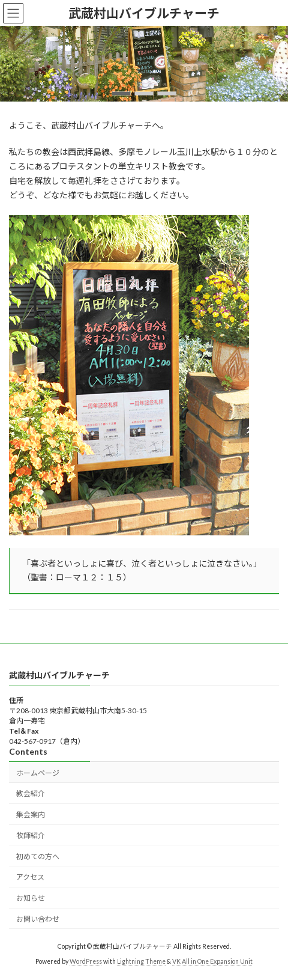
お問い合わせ (38, 919)
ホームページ (38, 772)
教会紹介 (31, 793)
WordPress (86, 961)
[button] (121, 93)
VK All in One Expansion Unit (212, 961)
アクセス (30, 877)
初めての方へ (38, 856)
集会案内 (31, 814)
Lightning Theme (141, 961)
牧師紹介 (31, 835)
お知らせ (31, 898)
